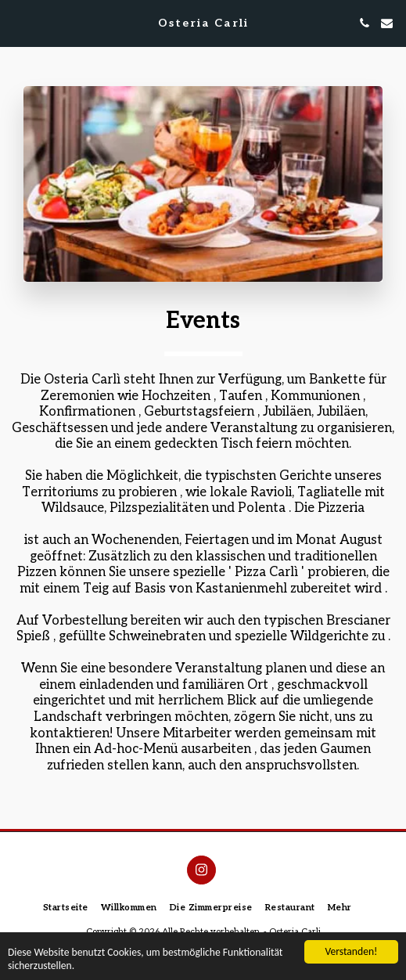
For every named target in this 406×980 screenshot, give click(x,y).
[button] (17, 23)
